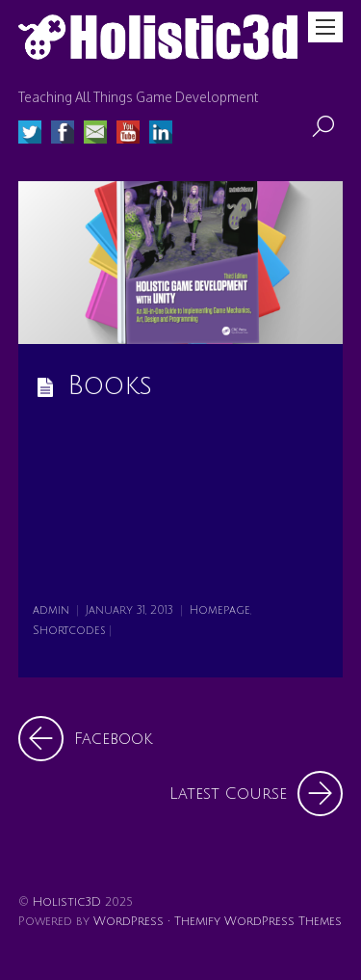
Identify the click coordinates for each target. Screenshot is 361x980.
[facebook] (63, 134)
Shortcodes (69, 631)
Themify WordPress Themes (258, 921)
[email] (95, 134)
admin (51, 610)
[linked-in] (161, 134)
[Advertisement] (180, 505)
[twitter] (30, 134)
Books (110, 386)
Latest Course (256, 794)
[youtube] (128, 134)
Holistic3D (67, 902)
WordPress (129, 921)
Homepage (220, 610)
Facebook (85, 739)
